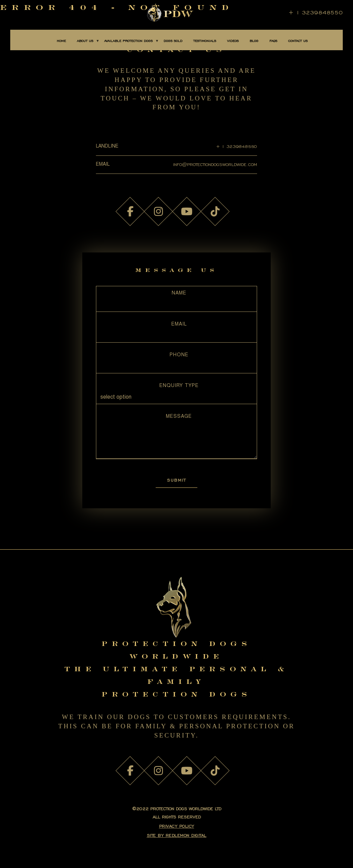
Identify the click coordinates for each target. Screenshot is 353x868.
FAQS (273, 41)
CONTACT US (298, 41)
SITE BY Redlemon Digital (177, 835)
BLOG (254, 41)
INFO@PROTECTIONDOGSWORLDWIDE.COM (215, 164)
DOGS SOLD (173, 41)
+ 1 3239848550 (316, 12)
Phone (179, 355)
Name (179, 293)
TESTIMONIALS (205, 41)
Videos (233, 41)
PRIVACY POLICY (177, 826)
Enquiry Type (179, 386)
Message (179, 417)
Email (179, 325)
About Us (85, 41)
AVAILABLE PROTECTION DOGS (128, 41)
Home (61, 41)
